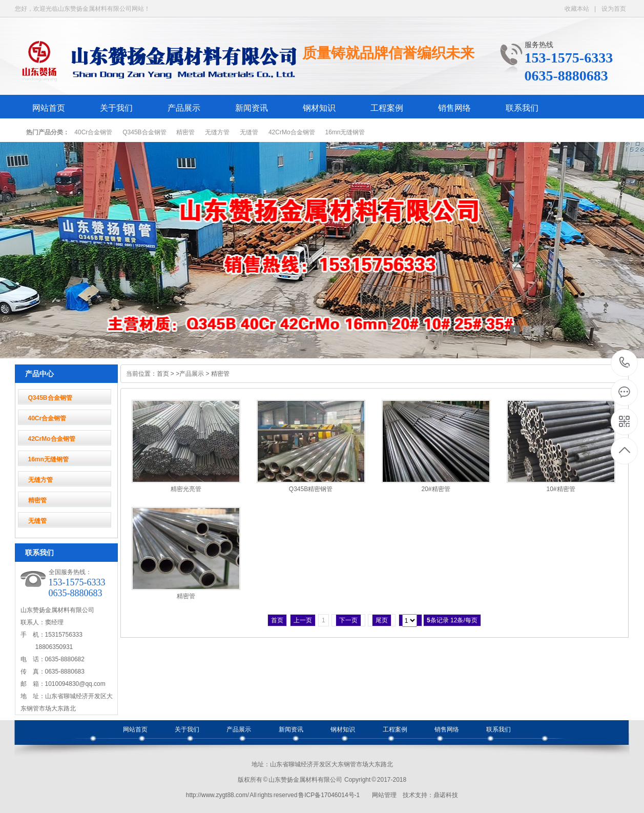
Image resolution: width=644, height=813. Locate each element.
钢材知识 (319, 108)
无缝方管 (217, 132)
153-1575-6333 (625, 363)
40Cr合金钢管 (93, 132)
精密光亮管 (186, 489)
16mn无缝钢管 (345, 132)
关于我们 (116, 108)
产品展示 (184, 108)
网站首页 (49, 108)
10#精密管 (560, 489)
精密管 (185, 132)
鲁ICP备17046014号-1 (329, 795)
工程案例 (387, 108)
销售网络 (454, 108)
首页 (163, 374)
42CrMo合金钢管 (292, 132)
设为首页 (614, 9)
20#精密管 (435, 489)
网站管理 (384, 795)
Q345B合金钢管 (144, 132)
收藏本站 (577, 9)
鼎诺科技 (446, 795)
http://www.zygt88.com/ (217, 795)
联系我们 (522, 108)
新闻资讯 (252, 108)
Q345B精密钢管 (311, 489)
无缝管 (249, 132)
